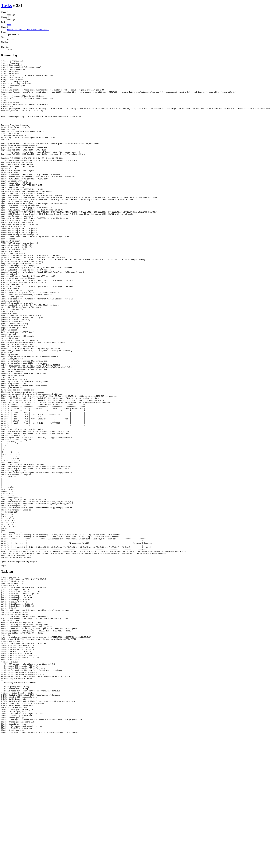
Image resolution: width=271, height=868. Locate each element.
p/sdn (9, 25)
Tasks (6, 5)
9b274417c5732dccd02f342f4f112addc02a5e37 (28, 30)
